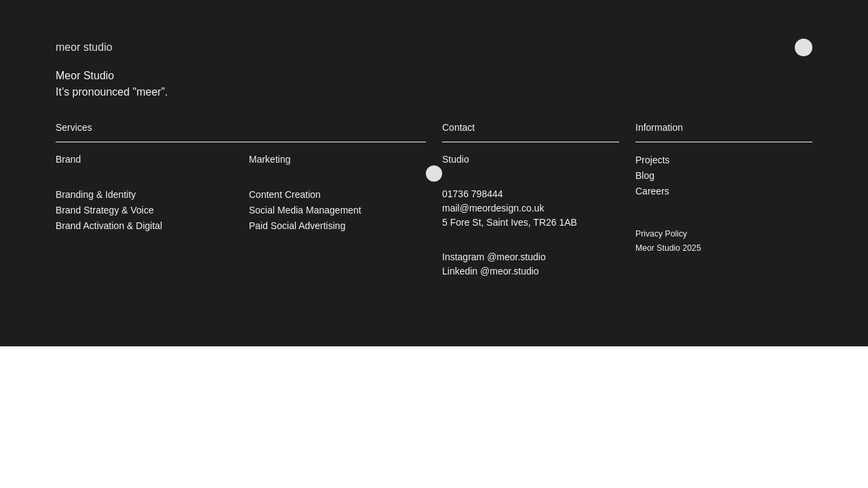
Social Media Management (305, 210)
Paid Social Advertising (297, 226)
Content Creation (285, 195)
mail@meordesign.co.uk (493, 208)
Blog (645, 176)
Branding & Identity (96, 195)
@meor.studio (516, 257)
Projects (653, 160)
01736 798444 (473, 194)
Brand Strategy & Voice (105, 210)
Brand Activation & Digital (109, 226)
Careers (652, 191)
